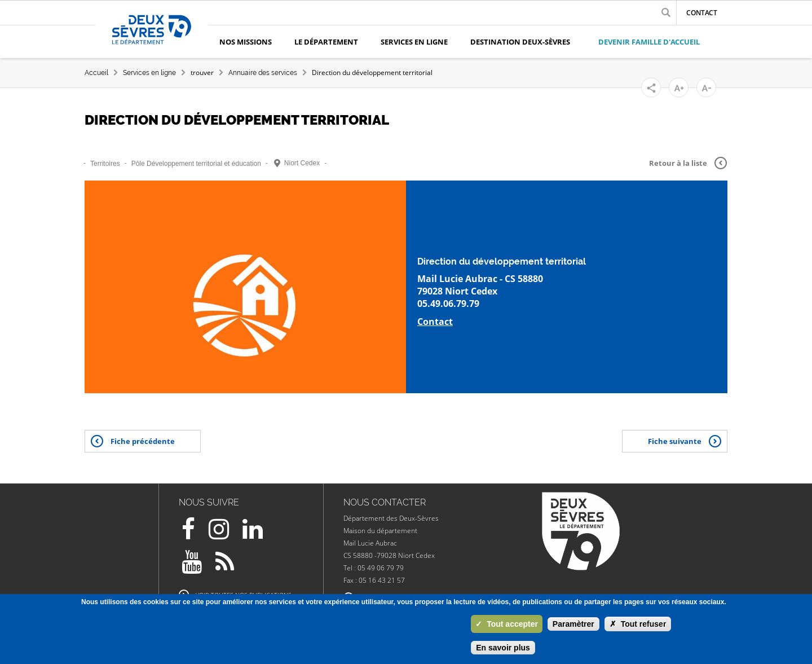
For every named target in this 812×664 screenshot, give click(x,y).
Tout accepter (507, 624)
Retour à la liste (688, 163)
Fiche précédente (133, 441)
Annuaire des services (263, 73)
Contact (702, 13)
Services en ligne (149, 73)
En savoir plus (503, 648)
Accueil (96, 73)
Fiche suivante (685, 441)
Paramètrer (573, 624)
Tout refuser (638, 624)
